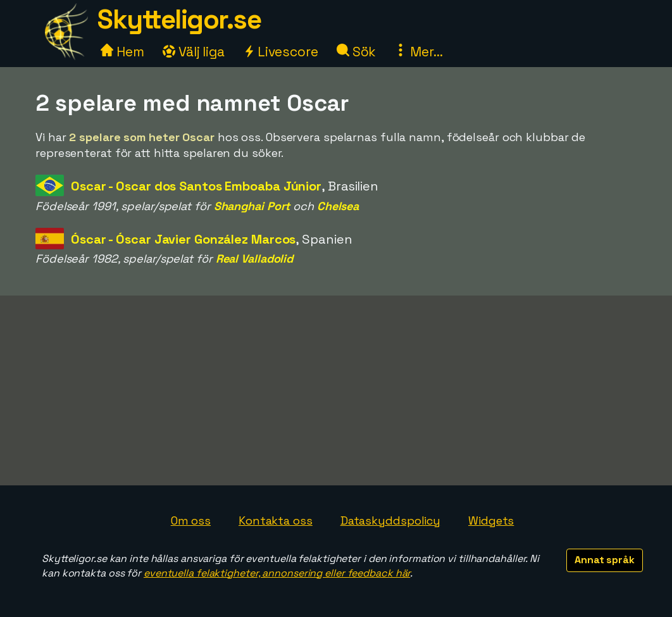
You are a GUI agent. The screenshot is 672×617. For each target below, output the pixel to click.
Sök (357, 52)
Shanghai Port (252, 206)
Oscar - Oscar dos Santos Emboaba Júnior (196, 186)
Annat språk (605, 560)
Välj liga (194, 52)
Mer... (418, 52)
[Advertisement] (336, 390)
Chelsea (338, 206)
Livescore (281, 52)
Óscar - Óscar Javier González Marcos (183, 239)
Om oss (191, 520)
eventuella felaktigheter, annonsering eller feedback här (277, 573)
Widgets (491, 520)
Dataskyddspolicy (390, 520)
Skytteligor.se (179, 19)
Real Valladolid (255, 259)
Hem (122, 52)
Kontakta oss (276, 520)
